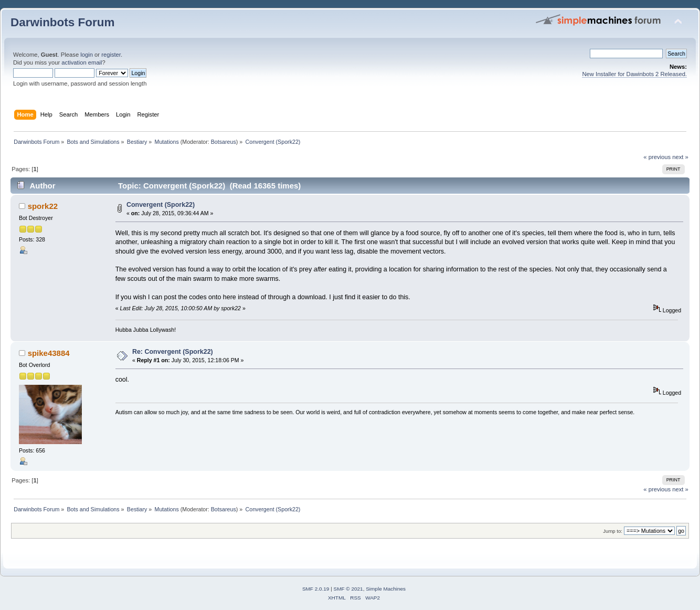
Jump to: (613, 531)
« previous (657, 157)
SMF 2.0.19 (316, 589)
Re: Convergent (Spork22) (173, 352)
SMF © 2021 (348, 589)
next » (680, 157)
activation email (82, 62)
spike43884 (49, 353)
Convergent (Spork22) (161, 205)
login (87, 55)
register (111, 55)
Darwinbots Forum (62, 22)
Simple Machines (386, 589)
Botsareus (224, 142)
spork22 (43, 206)
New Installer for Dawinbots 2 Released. (634, 74)
